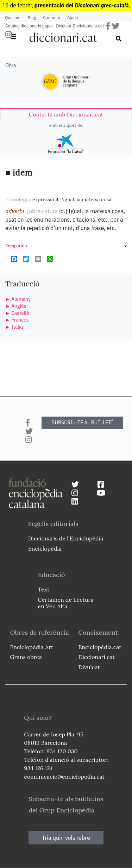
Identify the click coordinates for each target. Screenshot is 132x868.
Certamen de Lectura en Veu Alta (66, 603)
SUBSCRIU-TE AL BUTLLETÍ (82, 423)
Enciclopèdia (45, 549)
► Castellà (17, 313)
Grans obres (26, 657)
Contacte (51, 17)
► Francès (17, 320)
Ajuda (73, 17)
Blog (32, 17)
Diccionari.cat (96, 657)
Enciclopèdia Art (32, 647)
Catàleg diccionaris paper (29, 26)
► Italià (14, 327)
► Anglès (16, 306)
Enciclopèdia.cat (88, 26)
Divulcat (64, 26)
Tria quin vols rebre (66, 838)
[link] (66, 114)
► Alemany (18, 299)
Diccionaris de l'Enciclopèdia (66, 538)
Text (44, 589)
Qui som (13, 17)
